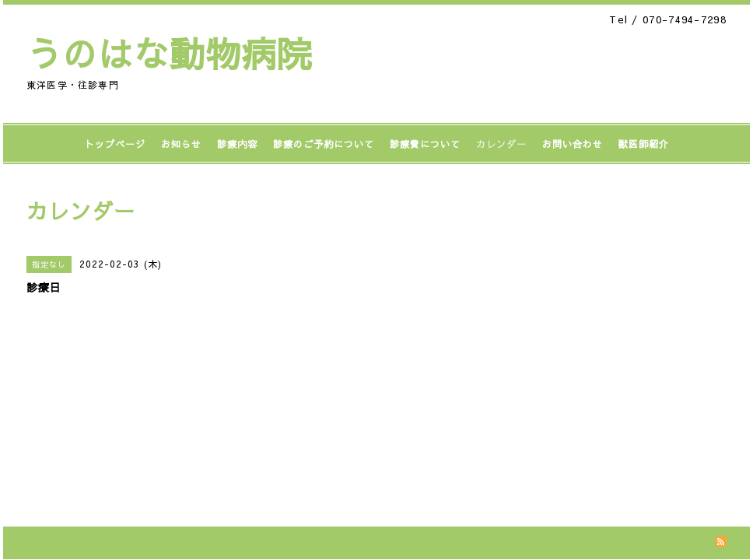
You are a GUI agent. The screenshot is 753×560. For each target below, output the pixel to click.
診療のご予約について (324, 144)
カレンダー (501, 144)
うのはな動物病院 (170, 53)
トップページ (115, 144)
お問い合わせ (573, 144)
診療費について (425, 144)
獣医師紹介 (644, 144)
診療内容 (237, 144)
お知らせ (181, 144)
